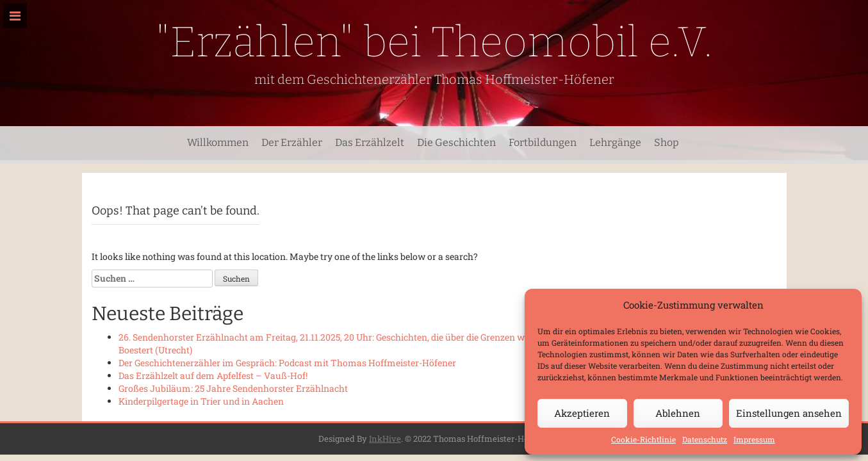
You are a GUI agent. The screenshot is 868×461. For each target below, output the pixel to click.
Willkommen (218, 142)
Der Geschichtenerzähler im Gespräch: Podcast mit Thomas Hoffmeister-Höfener (287, 363)
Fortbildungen (543, 142)
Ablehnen (678, 413)
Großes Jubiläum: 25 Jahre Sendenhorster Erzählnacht (233, 388)
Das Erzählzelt (370, 142)
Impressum (754, 439)
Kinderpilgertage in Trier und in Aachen (201, 401)
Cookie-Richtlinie (643, 439)
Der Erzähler (292, 142)
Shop (667, 142)
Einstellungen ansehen (789, 413)
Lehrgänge (615, 142)
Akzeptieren (582, 413)
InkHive (385, 439)
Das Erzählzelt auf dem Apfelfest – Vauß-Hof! (213, 376)
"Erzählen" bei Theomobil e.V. (434, 42)
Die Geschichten (456, 142)
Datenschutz (705, 439)
